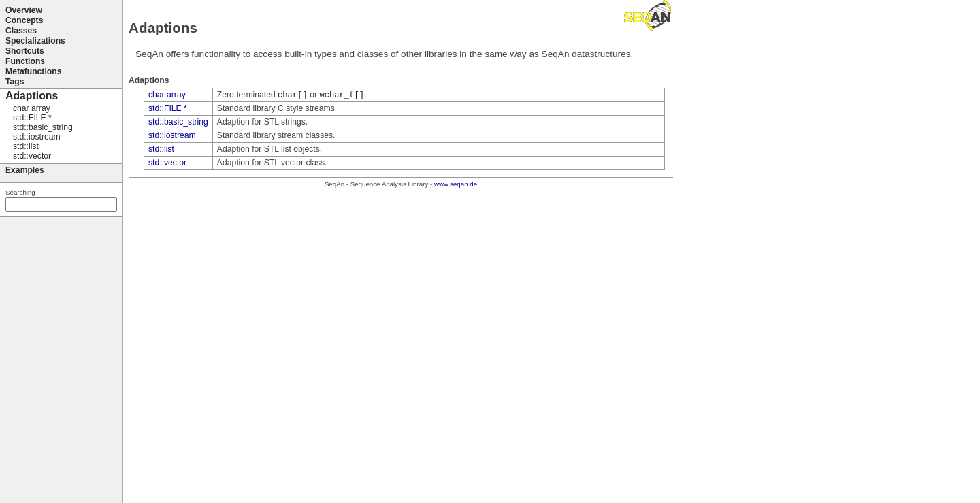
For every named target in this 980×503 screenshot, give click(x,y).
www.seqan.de (456, 184)
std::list (161, 149)
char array (167, 95)
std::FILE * (168, 108)
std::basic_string (178, 122)
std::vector (167, 163)
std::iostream (172, 135)
